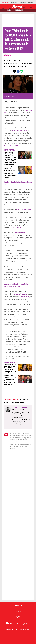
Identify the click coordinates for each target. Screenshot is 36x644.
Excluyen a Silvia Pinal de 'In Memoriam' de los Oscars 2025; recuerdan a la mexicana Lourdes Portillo (10, 172)
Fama (9, 10)
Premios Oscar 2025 (18, 402)
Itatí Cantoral (31, 2)
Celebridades (19, 10)
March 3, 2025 (11, 359)
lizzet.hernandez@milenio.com (19, 409)
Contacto (18, 611)
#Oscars (9, 332)
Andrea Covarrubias (10, 101)
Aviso (18, 617)
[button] (15, 71)
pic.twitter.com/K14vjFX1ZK (16, 352)
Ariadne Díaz (23, 2)
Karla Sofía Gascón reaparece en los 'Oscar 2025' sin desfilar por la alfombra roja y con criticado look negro (10, 369)
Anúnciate (18, 606)
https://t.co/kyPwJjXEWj (15, 349)
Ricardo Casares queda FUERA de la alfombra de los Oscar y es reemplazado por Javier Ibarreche (10, 380)
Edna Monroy (15, 2)
